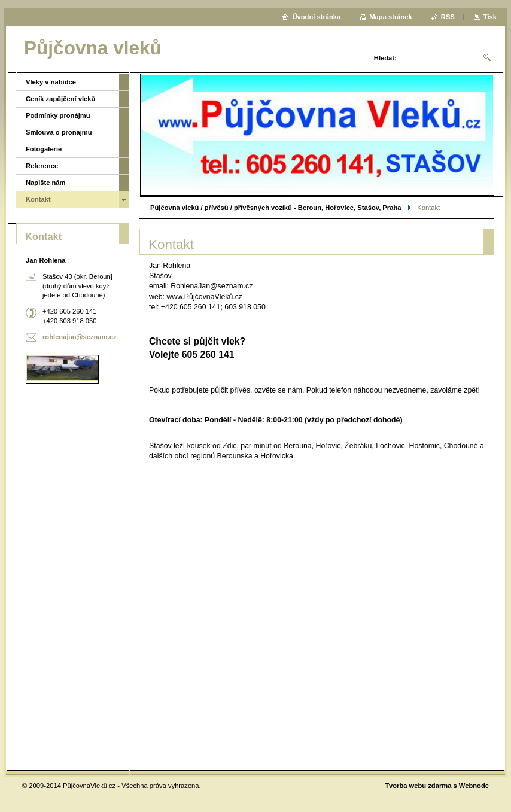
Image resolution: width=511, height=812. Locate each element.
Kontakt (38, 199)
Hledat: (385, 58)
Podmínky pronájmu (58, 115)
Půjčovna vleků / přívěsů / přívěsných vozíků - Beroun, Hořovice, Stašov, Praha (276, 208)
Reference (42, 166)
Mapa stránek (391, 17)
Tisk (490, 17)
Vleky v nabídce (51, 82)
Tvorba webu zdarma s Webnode (437, 786)
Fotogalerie (44, 149)
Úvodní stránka (316, 17)
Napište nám (46, 183)
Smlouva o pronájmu (59, 132)
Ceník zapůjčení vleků (60, 99)
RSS (448, 17)
